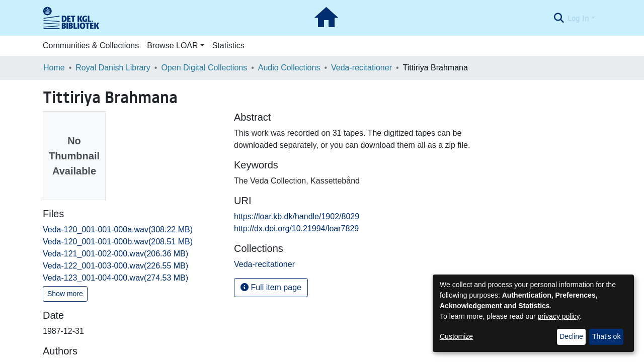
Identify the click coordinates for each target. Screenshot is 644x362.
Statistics (228, 46)
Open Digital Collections (204, 68)
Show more (65, 294)
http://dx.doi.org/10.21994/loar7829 (296, 229)
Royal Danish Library (113, 68)
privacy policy (559, 316)
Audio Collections (289, 68)
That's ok (606, 336)
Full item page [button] (271, 287)
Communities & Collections (91, 46)
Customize (456, 336)
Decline (571, 336)
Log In (578, 18)
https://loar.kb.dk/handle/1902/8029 (297, 216)
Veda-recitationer (361, 68)
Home (54, 68)
